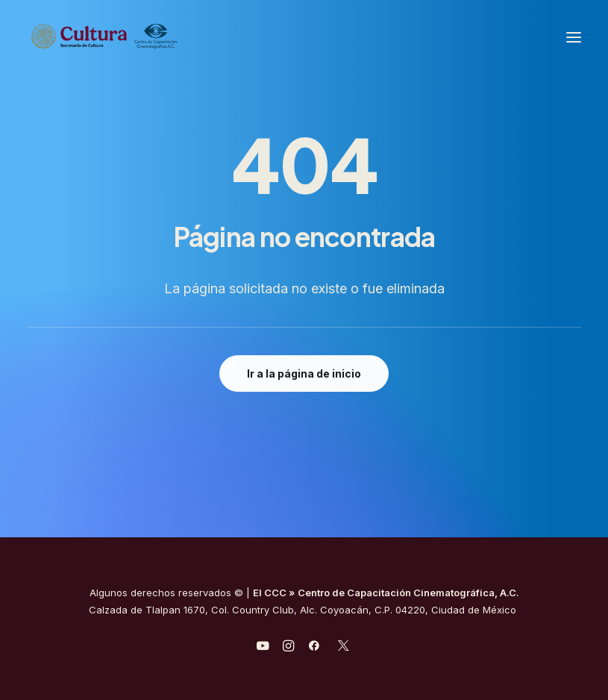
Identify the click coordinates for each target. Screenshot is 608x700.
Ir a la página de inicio (304, 374)
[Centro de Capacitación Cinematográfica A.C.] (141, 37)
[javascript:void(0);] (288, 648)
